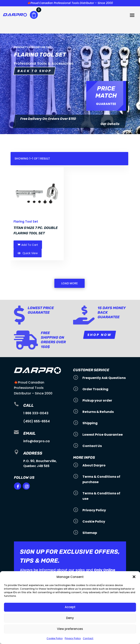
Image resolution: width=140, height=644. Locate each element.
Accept (70, 607)
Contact (88, 638)
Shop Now (100, 335)
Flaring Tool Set (26, 222)
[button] (134, 577)
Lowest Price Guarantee (41, 310)
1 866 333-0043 (36, 413)
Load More (70, 283)
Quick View (28, 253)
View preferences (70, 629)
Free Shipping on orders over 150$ (53, 340)
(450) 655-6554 (37, 421)
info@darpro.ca (36, 441)
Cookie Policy (55, 638)
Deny (70, 618)
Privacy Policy (73, 638)
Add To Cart (28, 245)
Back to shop (34, 71)
